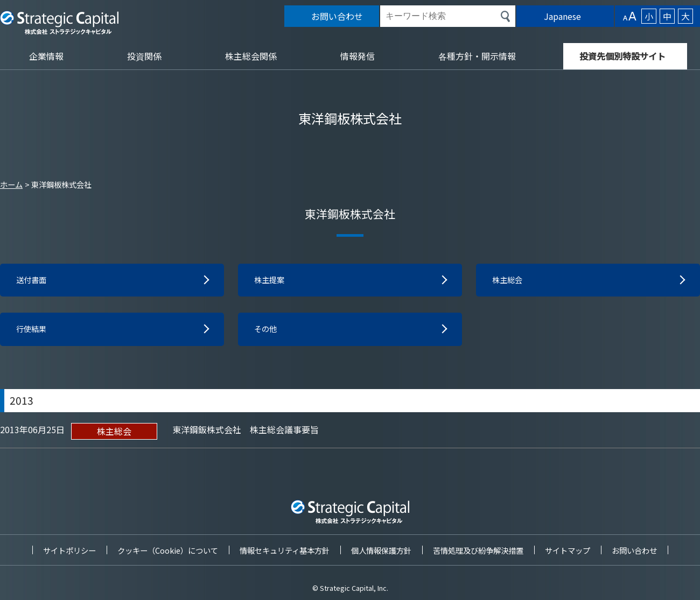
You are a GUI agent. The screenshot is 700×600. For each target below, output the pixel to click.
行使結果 (33, 331)
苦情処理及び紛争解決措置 (478, 550)
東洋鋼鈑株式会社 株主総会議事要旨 (246, 432)
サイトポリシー (69, 550)
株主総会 (509, 281)
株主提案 (271, 281)
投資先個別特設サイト (622, 56)
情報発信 (358, 56)
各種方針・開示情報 (477, 56)
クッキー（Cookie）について (168, 550)
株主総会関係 (251, 56)
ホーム (11, 184)
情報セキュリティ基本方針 (285, 550)
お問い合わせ (634, 550)
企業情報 (46, 56)
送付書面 (33, 281)
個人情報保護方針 (381, 550)
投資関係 (144, 56)
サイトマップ (568, 550)
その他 (267, 331)
